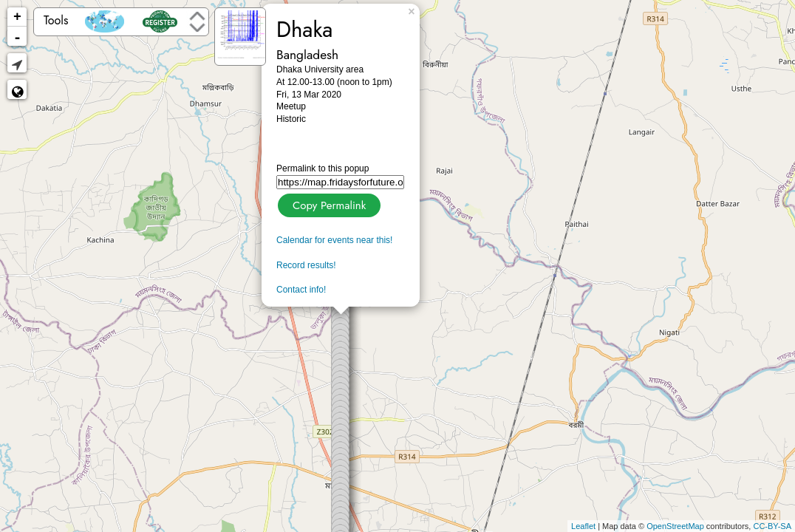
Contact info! (301, 290)
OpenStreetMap (675, 526)
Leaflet (583, 526)
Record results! (306, 265)
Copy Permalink (328, 204)
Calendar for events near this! (334, 240)
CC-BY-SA (772, 526)
